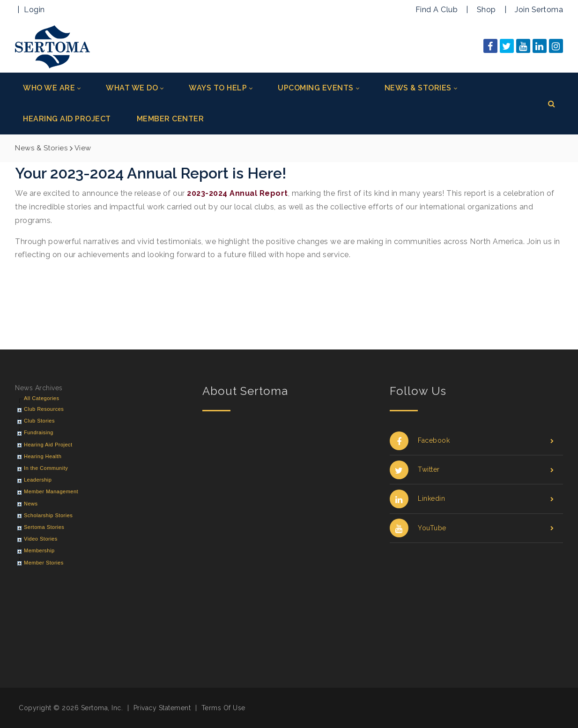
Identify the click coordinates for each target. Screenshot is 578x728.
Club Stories (39, 421)
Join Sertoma (539, 10)
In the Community (46, 468)
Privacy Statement (162, 708)
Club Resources (44, 409)
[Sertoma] (52, 46)
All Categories (41, 398)
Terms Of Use (223, 708)
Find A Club (437, 10)
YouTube (472, 528)
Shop (486, 10)
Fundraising (39, 432)
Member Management (51, 491)
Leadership (38, 480)
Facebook (472, 441)
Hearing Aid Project (48, 445)
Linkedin (472, 499)
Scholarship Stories (48, 515)
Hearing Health (43, 456)
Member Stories (44, 563)
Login (34, 10)
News (31, 504)
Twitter (472, 470)
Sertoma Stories (44, 527)
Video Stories (41, 539)
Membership (39, 550)
